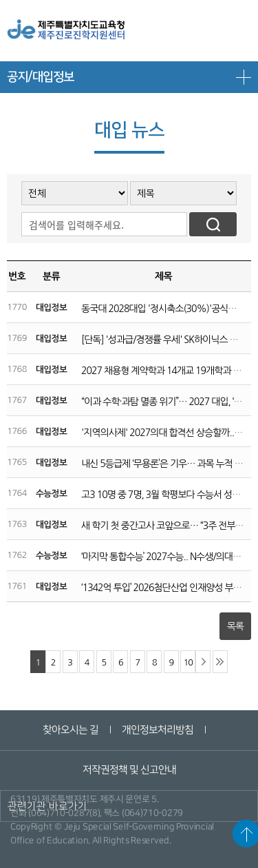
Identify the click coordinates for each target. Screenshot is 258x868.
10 (188, 662)
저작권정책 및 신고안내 (129, 770)
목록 (235, 626)
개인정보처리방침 (158, 730)
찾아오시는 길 (71, 730)
